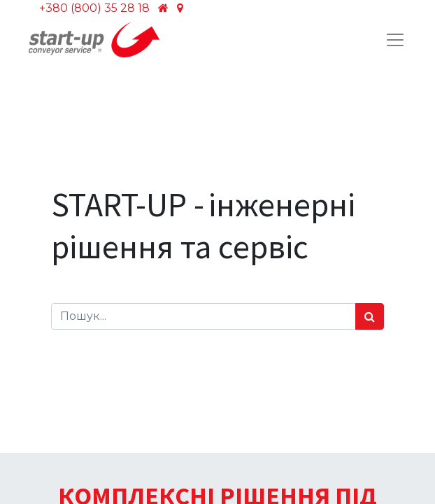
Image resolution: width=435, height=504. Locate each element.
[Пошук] (370, 316)
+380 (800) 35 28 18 (94, 8)
